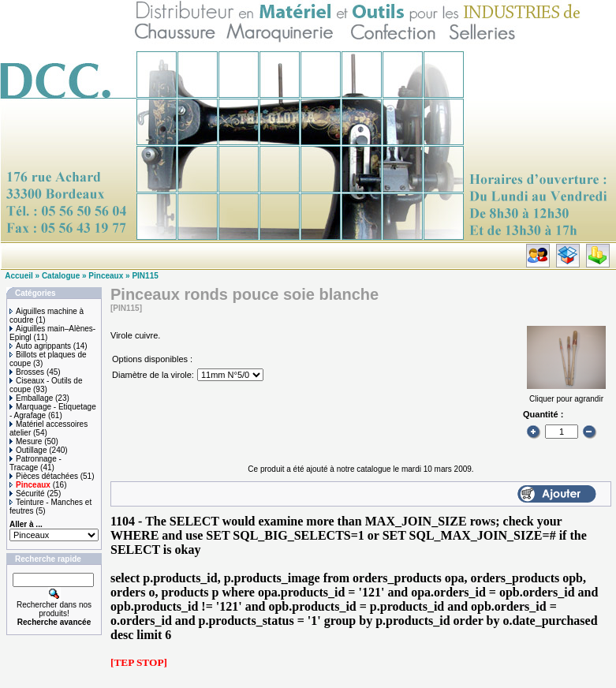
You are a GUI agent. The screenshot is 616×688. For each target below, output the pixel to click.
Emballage (31, 398)
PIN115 (145, 276)
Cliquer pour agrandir (566, 394)
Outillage (28, 450)
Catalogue (61, 276)
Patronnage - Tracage (35, 463)
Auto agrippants (40, 346)
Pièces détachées (44, 476)
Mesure (26, 441)
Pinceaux (106, 276)
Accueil (19, 276)
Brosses (27, 372)
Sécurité (27, 494)
